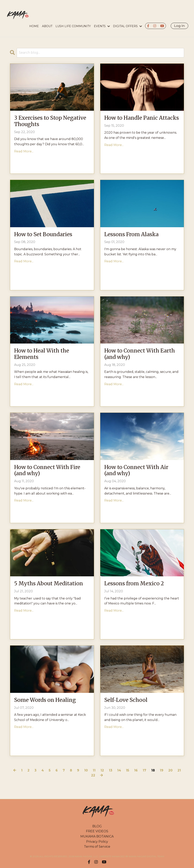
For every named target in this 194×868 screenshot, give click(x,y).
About (47, 26)
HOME (34, 26)
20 (170, 770)
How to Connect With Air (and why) (140, 471)
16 (136, 770)
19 (162, 770)
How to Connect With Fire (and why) (51, 471)
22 (93, 775)
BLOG (97, 826)
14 (119, 770)
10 (86, 770)
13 (111, 770)
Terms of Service (97, 847)
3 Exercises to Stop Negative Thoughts (41, 122)
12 (102, 770)
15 (128, 770)
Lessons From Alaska (135, 235)
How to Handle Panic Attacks (134, 122)
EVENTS (102, 26)
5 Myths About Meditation (36, 588)
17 (144, 770)
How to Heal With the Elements (45, 355)
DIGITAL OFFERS (127, 26)
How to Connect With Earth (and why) (135, 355)
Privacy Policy (97, 842)
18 (153, 770)
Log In (179, 26)
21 (179, 770)
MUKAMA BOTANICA (97, 836)
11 (94, 770)
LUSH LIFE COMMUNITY (73, 26)
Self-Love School (128, 700)
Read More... (24, 153)
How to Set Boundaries (47, 235)
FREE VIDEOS (97, 831)
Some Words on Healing (49, 700)
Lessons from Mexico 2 (138, 584)
